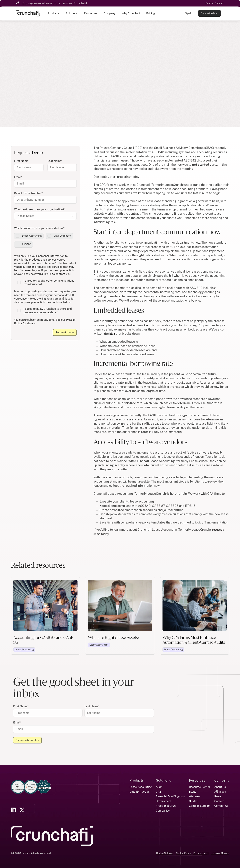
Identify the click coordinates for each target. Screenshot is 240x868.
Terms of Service (220, 853)
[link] (28, 13)
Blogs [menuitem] (193, 791)
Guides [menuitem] (193, 801)
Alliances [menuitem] (220, 791)
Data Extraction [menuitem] (139, 791)
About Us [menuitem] (220, 787)
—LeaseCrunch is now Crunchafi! (55, 3)
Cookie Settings (165, 853)
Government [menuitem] (164, 801)
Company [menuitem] (222, 780)
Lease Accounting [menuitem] (141, 787)
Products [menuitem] (137, 780)
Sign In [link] (188, 14)
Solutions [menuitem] (163, 780)
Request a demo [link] (209, 14)
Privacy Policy (201, 853)
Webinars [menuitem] (195, 796)
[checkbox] (45, 240)
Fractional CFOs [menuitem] (166, 806)
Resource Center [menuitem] (200, 787)
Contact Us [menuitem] (221, 806)
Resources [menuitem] (197, 780)
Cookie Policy (183, 853)
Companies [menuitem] (163, 810)
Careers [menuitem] (219, 801)
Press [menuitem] (218, 796)
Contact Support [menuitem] (200, 806)
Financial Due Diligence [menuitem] (170, 796)
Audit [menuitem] (159, 787)
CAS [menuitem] (159, 791)
